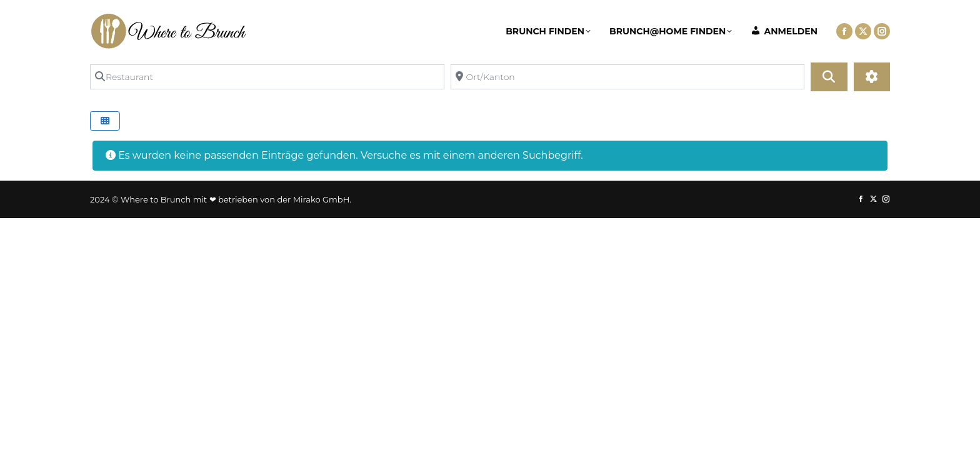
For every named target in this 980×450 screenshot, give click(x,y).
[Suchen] (829, 77)
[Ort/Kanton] (628, 77)
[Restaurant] (267, 77)
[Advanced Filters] (872, 77)
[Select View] (105, 121)
